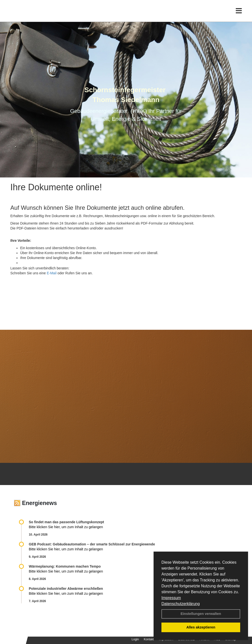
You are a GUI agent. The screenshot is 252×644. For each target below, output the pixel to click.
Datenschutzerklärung (181, 604)
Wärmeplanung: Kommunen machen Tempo (65, 566)
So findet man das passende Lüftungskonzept (66, 522)
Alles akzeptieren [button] (201, 627)
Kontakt (149, 639)
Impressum (171, 598)
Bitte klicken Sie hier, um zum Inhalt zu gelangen (66, 527)
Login (135, 639)
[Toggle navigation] (239, 14)
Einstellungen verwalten (201, 614)
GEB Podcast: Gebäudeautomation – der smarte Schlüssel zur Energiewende (92, 544)
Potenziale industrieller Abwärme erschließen (66, 589)
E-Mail (52, 273)
